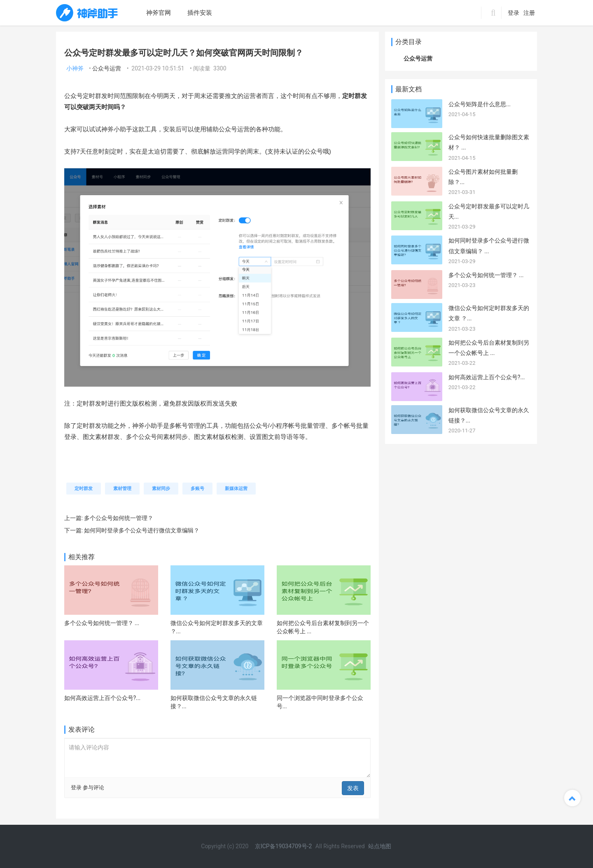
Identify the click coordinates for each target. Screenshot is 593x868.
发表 (353, 788)
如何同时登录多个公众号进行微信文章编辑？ (142, 530)
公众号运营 (107, 68)
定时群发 (84, 489)
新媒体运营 (236, 489)
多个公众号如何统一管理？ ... (102, 623)
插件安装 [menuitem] (200, 13)
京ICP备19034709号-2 (284, 846)
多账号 (197, 489)
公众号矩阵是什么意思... (480, 104)
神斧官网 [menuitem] (159, 13)
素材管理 (122, 489)
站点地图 (380, 846)
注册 (529, 13)
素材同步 (161, 489)
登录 (514, 13)
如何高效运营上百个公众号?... (103, 698)
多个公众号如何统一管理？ (119, 518)
